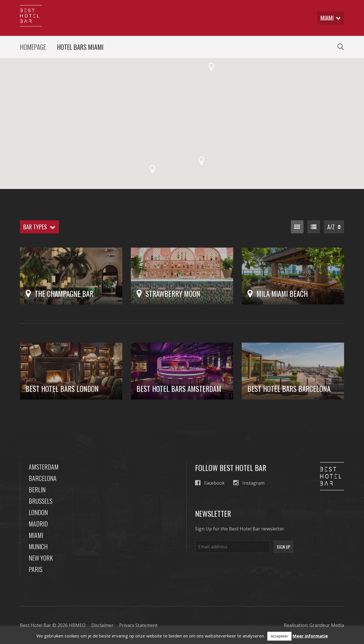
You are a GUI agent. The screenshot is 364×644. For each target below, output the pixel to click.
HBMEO (77, 625)
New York (41, 558)
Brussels (41, 501)
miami (330, 18)
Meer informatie (310, 636)
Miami (36, 535)
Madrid (38, 524)
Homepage (33, 47)
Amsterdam (44, 467)
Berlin (37, 489)
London (38, 512)
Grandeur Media (327, 625)
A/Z (334, 227)
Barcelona (43, 478)
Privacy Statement (138, 625)
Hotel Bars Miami (80, 47)
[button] (211, 67)
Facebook (210, 483)
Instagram (249, 483)
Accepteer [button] (279, 636)
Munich (38, 546)
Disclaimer (102, 625)
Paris (36, 569)
